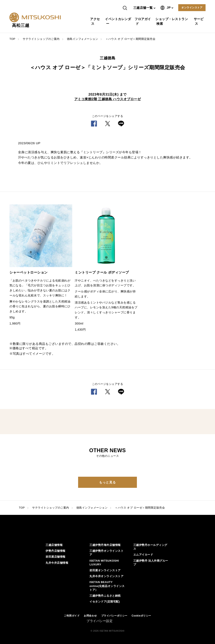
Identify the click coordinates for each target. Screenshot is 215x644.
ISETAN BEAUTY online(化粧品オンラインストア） (107, 586)
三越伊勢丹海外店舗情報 (105, 545)
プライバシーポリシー (114, 616)
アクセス (96, 21)
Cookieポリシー (141, 616)
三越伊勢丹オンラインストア (106, 553)
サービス (199, 21)
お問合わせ (90, 616)
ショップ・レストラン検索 (172, 21)
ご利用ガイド (72, 616)
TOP (12, 39)
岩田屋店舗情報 (56, 557)
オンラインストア (192, 8)
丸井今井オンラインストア (106, 576)
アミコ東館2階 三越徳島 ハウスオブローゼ (107, 99)
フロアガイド (143, 21)
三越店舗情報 (54, 545)
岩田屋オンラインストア (105, 570)
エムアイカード (143, 555)
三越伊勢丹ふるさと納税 (105, 596)
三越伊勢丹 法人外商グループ (151, 563)
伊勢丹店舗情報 (56, 551)
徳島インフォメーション (83, 39)
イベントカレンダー (119, 21)
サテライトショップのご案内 (41, 39)
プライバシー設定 (100, 621)
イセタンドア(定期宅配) (105, 602)
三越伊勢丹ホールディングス (150, 547)
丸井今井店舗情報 (57, 563)
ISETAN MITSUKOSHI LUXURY (104, 563)
